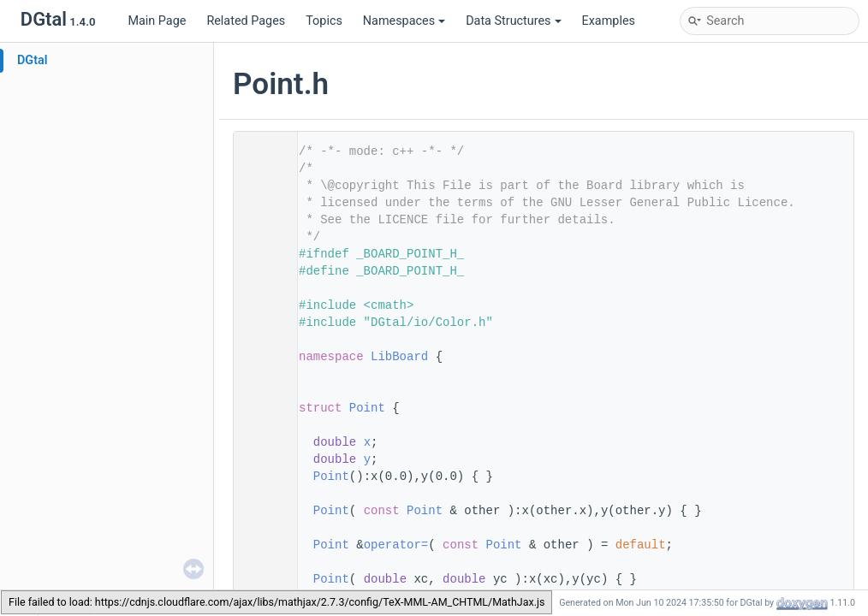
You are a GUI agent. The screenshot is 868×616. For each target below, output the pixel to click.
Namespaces (404, 21)
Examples (609, 21)
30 (260, 459)
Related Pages (246, 21)
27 (260, 408)
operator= (396, 545)
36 (260, 477)
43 (260, 511)
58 (260, 579)
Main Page (157, 21)
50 (260, 545)
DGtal (33, 60)
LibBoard (399, 357)
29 (260, 442)
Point (367, 408)
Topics (324, 21)
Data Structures (513, 21)
